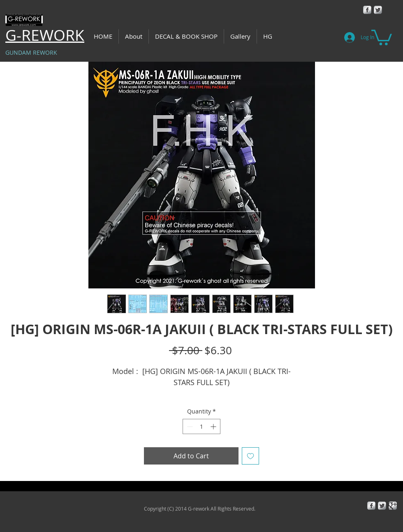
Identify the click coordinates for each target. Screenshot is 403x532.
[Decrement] (189, 426)
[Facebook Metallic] (367, 10)
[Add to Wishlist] (250, 456)
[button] (382, 37)
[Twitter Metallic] (378, 10)
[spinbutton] (201, 426)
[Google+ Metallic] (393, 506)
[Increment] (214, 426)
